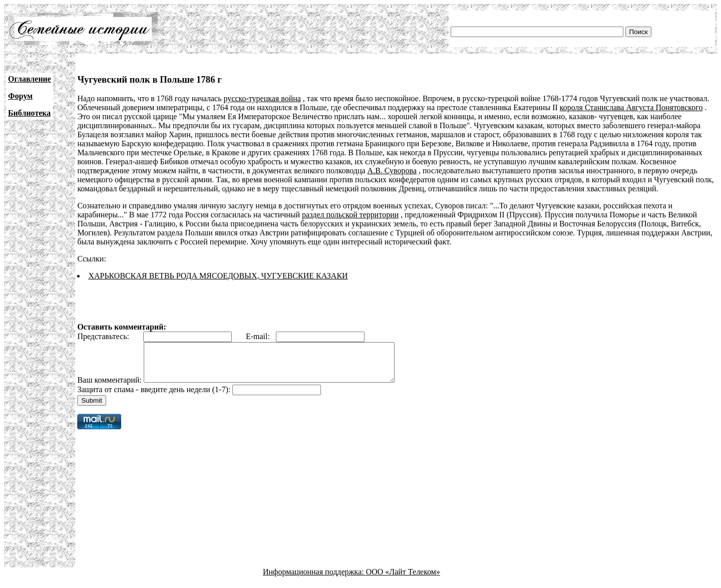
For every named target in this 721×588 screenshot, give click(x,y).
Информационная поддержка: (314, 579)
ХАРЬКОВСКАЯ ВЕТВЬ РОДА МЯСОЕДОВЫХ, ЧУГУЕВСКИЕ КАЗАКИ (218, 276)
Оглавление (30, 79)
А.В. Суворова (392, 171)
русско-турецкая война (262, 98)
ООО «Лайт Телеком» (403, 579)
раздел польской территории (350, 215)
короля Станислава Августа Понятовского (631, 107)
